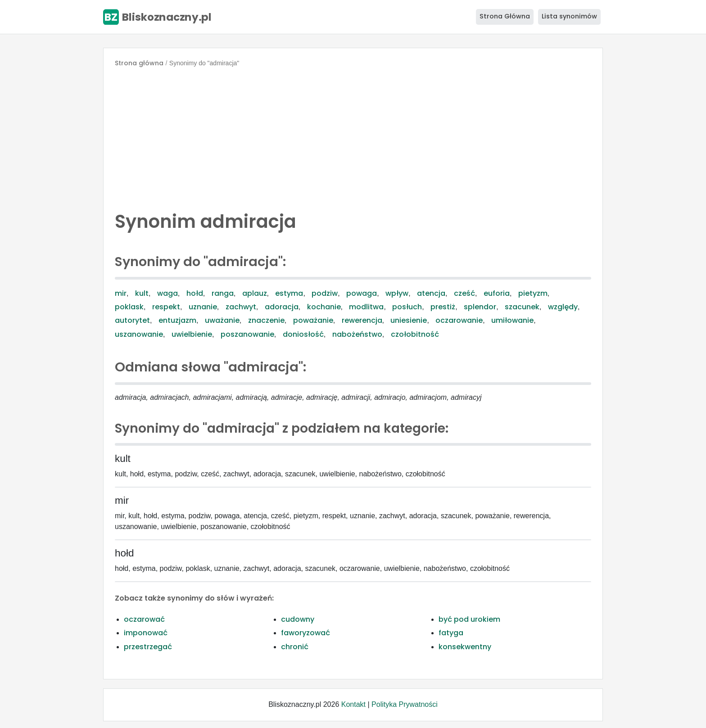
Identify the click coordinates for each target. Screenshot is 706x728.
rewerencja (362, 320)
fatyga (451, 633)
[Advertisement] (353, 137)
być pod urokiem (469, 619)
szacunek (522, 307)
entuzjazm (177, 320)
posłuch (407, 307)
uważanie (222, 320)
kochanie (324, 307)
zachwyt (241, 307)
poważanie (313, 320)
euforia (497, 293)
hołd (195, 293)
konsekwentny (465, 647)
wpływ (397, 293)
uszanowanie (139, 334)
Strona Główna (505, 16)
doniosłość (303, 334)
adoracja (282, 307)
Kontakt (353, 704)
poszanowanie (247, 334)
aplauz (255, 293)
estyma (289, 293)
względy (563, 307)
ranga (223, 293)
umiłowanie (512, 320)
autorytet (132, 320)
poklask (129, 307)
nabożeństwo (357, 334)
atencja (431, 293)
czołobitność (415, 334)
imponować (146, 633)
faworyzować (305, 633)
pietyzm (533, 293)
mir (121, 293)
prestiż (443, 307)
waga (167, 293)
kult (142, 293)
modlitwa (366, 307)
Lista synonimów (569, 16)
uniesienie (409, 320)
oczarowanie (459, 320)
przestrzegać (148, 647)
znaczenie (266, 320)
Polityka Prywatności (405, 704)
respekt (166, 307)
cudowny (298, 619)
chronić (295, 647)
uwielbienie (192, 334)
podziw (325, 293)
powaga (362, 293)
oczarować (144, 619)
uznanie (203, 307)
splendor (480, 307)
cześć (464, 293)
